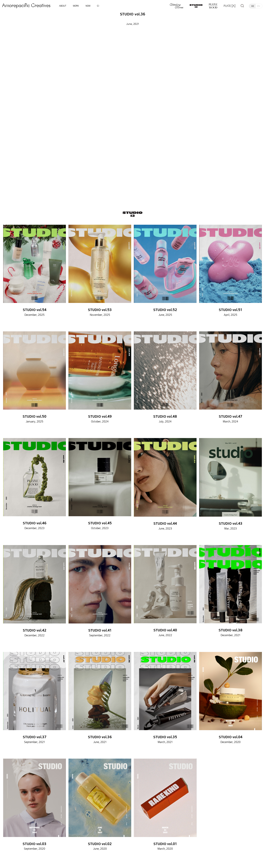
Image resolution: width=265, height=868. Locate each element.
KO (253, 6)
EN (259, 6)
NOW (88, 6)
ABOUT (63, 6)
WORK (76, 6)
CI (98, 6)
